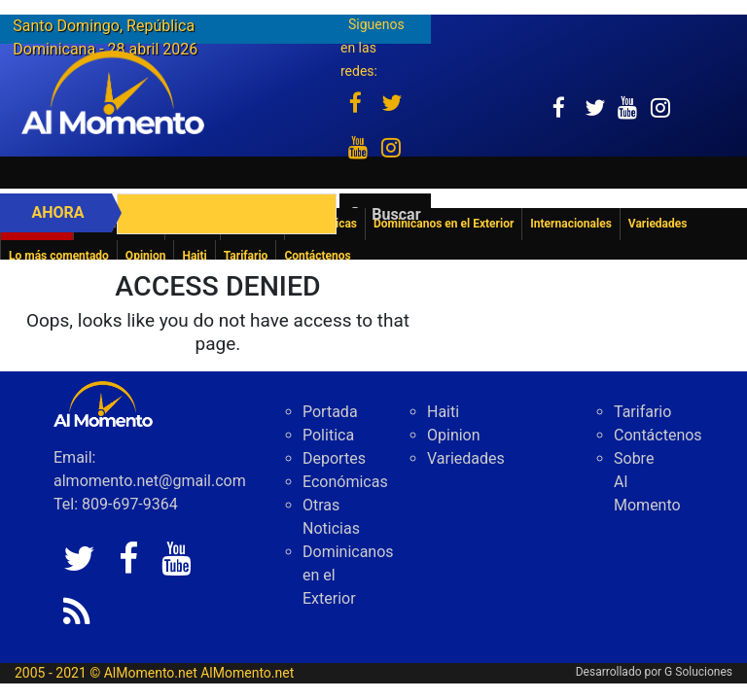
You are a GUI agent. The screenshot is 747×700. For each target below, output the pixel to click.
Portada (330, 412)
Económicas (345, 482)
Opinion (454, 435)
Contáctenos (658, 435)
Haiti (443, 412)
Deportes (334, 458)
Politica (328, 435)
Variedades (466, 458)
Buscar (396, 214)
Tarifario (642, 412)
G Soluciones (698, 672)
